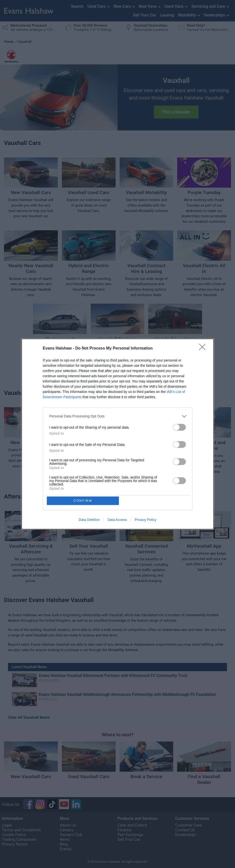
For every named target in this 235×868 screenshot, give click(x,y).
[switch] (179, 427)
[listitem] (118, 416)
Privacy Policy (145, 520)
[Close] (204, 348)
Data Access (117, 520)
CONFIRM (83, 501)
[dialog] (118, 434)
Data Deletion (89, 520)
